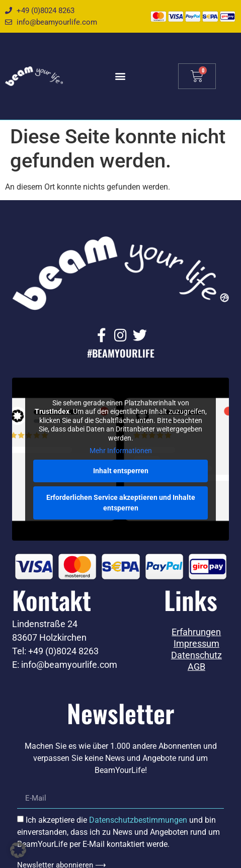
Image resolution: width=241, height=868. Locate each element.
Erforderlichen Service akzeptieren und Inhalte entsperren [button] (121, 503)
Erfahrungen (196, 632)
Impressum (196, 644)
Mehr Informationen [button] (121, 451)
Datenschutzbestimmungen (138, 820)
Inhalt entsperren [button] (121, 471)
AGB (196, 667)
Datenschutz (196, 655)
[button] (120, 76)
